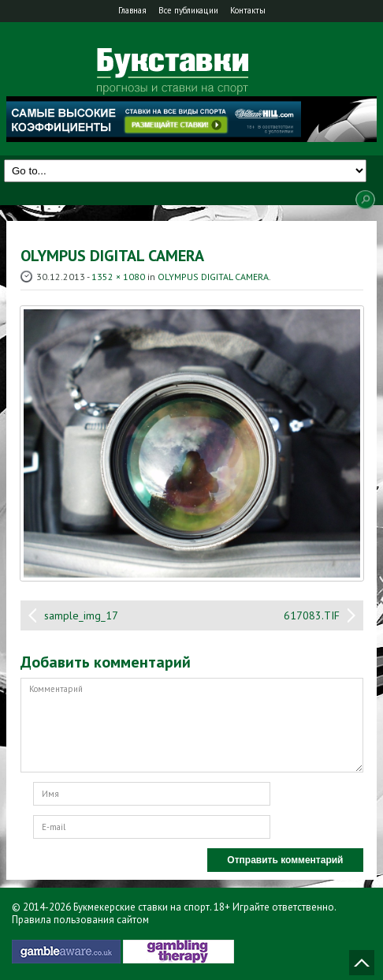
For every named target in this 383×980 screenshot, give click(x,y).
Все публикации (188, 10)
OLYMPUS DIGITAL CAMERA (213, 277)
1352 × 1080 (118, 277)
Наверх (362, 963)
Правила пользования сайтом (80, 920)
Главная (132, 10)
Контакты (248, 10)
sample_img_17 (81, 615)
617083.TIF (312, 615)
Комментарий (192, 725)
